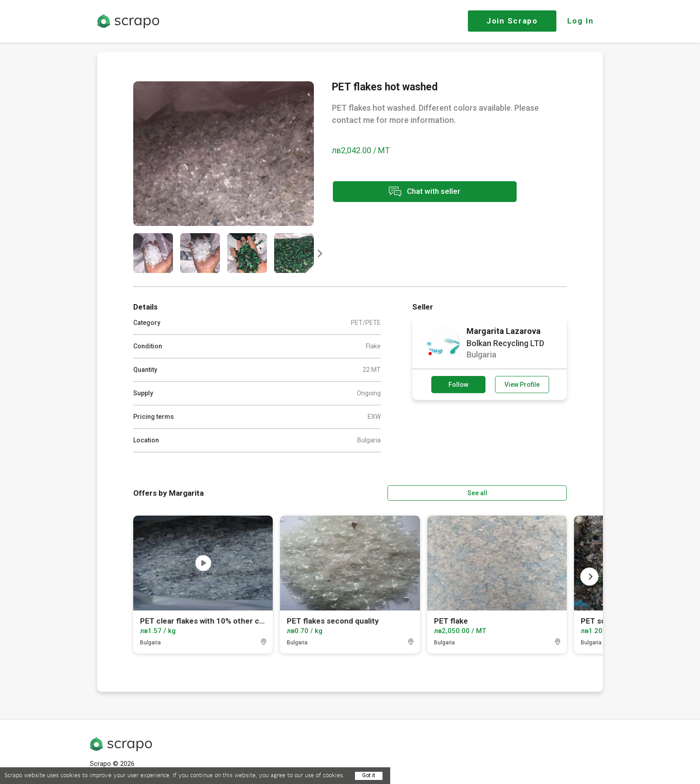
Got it (369, 775)
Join (512, 21)
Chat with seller (412, 192)
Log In (581, 21)
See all (541, 492)
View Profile (522, 385)
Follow (458, 385)
